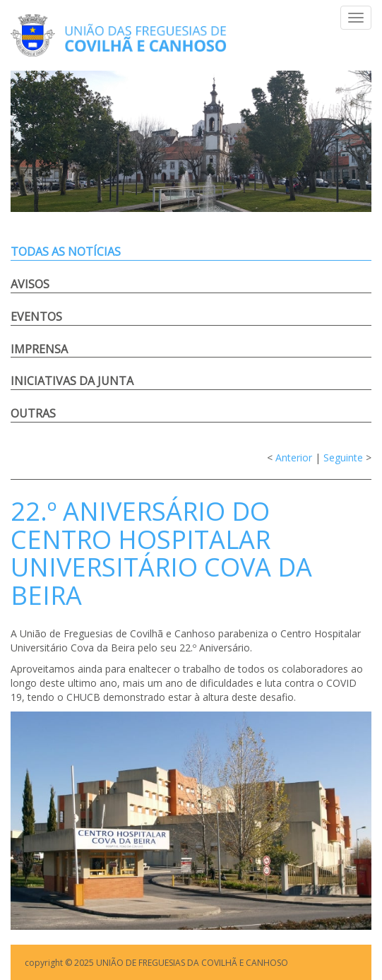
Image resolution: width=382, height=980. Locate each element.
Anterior (294, 457)
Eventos (36, 317)
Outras (33, 413)
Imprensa (39, 349)
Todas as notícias (66, 252)
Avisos (30, 284)
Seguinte (343, 457)
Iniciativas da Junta (72, 381)
